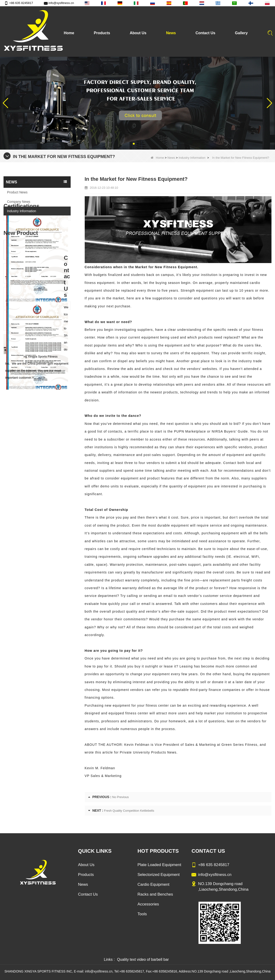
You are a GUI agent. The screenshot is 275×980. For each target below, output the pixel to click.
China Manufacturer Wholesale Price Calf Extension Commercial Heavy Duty (46, 482)
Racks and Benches (155, 894)
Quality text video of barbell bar (143, 959)
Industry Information (192, 158)
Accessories (148, 904)
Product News (17, 192)
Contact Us (205, 33)
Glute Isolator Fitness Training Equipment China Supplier (46, 506)
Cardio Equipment (153, 884)
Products (102, 33)
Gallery (241, 33)
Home (69, 33)
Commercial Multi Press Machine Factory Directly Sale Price (46, 458)
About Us (138, 33)
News (171, 33)
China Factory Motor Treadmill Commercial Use (46, 529)
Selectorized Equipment (159, 875)
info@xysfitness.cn (59, 3)
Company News (19, 202)
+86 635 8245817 (19, 3)
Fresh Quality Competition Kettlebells (129, 811)
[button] (134, 144)
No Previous (120, 797)
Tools (142, 914)
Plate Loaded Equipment (159, 865)
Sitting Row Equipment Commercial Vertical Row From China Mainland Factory (46, 435)
